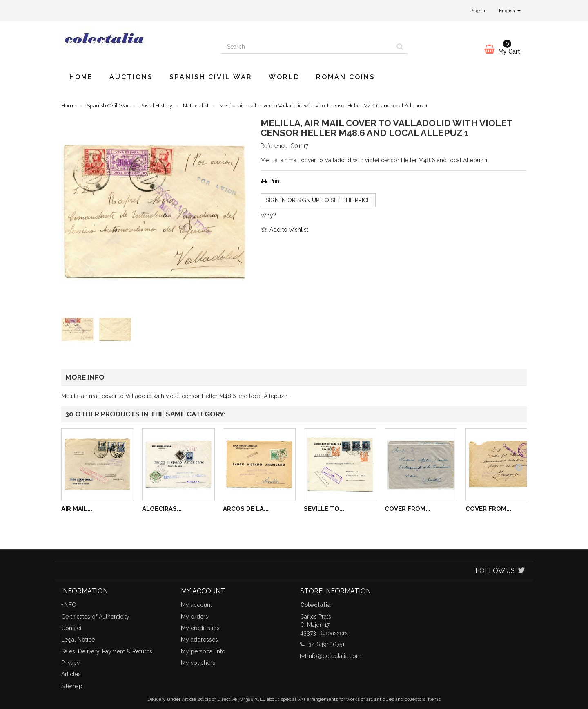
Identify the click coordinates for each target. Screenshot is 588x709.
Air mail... (77, 509)
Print (271, 181)
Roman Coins (346, 77)
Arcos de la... (246, 509)
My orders (195, 617)
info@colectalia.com (334, 656)
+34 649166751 (325, 644)
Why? (268, 215)
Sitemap (72, 686)
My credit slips (200, 628)
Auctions (131, 77)
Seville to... (324, 509)
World (284, 77)
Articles (71, 674)
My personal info (203, 651)
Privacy (71, 663)
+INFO (69, 605)
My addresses (199, 640)
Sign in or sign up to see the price (318, 200)
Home (81, 77)
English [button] (510, 11)
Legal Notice (78, 640)
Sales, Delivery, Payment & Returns (107, 651)
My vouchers (198, 663)
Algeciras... (162, 509)
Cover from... (408, 509)
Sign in (479, 11)
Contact (71, 628)
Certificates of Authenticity (95, 617)
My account (196, 605)
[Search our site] (307, 47)
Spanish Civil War (211, 77)
